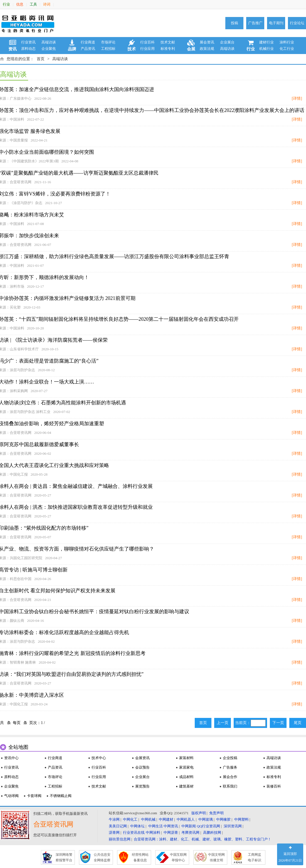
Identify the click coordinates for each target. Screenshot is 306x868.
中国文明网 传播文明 (216, 857)
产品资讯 (88, 49)
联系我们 (230, 786)
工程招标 (108, 49)
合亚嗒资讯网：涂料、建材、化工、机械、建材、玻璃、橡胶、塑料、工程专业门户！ (203, 839)
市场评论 (108, 42)
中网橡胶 (223, 819)
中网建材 (166, 819)
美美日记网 (118, 826)
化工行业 (287, 49)
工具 (33, 4)
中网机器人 (186, 819)
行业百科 (147, 42)
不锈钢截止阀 (61, 796)
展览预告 (142, 786)
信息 (20, 4)
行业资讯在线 (134, 832)
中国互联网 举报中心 (178, 857)
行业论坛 (297, 23)
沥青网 (114, 832)
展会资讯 (207, 42)
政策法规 (207, 49)
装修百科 (274, 786)
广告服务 (230, 767)
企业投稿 (230, 758)
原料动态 (28, 49)
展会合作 (230, 777)
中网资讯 (171, 826)
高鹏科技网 (212, 832)
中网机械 (148, 819)
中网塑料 (241, 819)
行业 (6, 4)
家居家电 (186, 767)
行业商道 (88, 42)
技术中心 (99, 758)
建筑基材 (186, 786)
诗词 (47, 4)
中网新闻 (189, 826)
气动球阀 (11, 796)
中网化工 (130, 819)
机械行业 (266, 49)
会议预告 (142, 767)
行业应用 (147, 49)
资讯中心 (11, 758)
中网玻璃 (206, 819)
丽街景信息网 (120, 839)
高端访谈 (49, 42)
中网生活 (156, 826)
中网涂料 (153, 832)
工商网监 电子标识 (255, 857)
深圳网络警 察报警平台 (64, 857)
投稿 (235, 23)
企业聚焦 (49, 49)
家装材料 (186, 758)
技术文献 (168, 42)
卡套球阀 (34, 796)
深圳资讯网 (233, 826)
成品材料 (186, 777)
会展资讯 (142, 758)
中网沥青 (171, 832)
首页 (41, 59)
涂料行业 (287, 42)
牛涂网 (114, 819)
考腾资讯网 (190, 832)
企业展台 (227, 42)
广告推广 (255, 23)
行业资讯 (28, 42)
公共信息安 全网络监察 (102, 857)
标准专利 (168, 49)
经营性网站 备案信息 (140, 857)
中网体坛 (137, 826)
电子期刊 (276, 23)
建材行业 (266, 42)
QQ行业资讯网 (209, 826)
